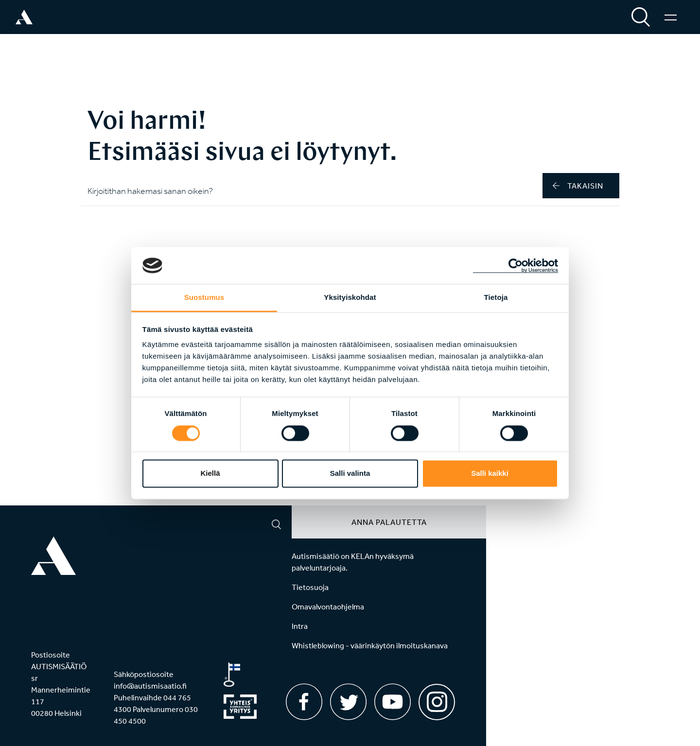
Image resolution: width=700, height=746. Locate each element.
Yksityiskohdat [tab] (350, 298)
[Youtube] (393, 702)
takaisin (578, 186)
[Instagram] (437, 699)
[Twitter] (348, 702)
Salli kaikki (490, 474)
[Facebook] (304, 702)
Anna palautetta (389, 522)
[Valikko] (671, 17)
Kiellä (210, 474)
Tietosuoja (310, 587)
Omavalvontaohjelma (328, 607)
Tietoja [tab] (496, 298)
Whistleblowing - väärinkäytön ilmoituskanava (370, 645)
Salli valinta (350, 474)
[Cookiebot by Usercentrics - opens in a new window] (516, 265)
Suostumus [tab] (204, 298)
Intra (300, 626)
